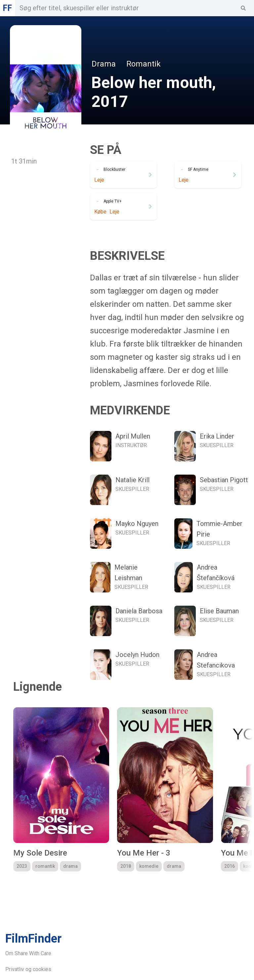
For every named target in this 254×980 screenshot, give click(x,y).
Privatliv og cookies (28, 969)
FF (7, 8)
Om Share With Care (28, 953)
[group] (61, 789)
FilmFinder (33, 939)
